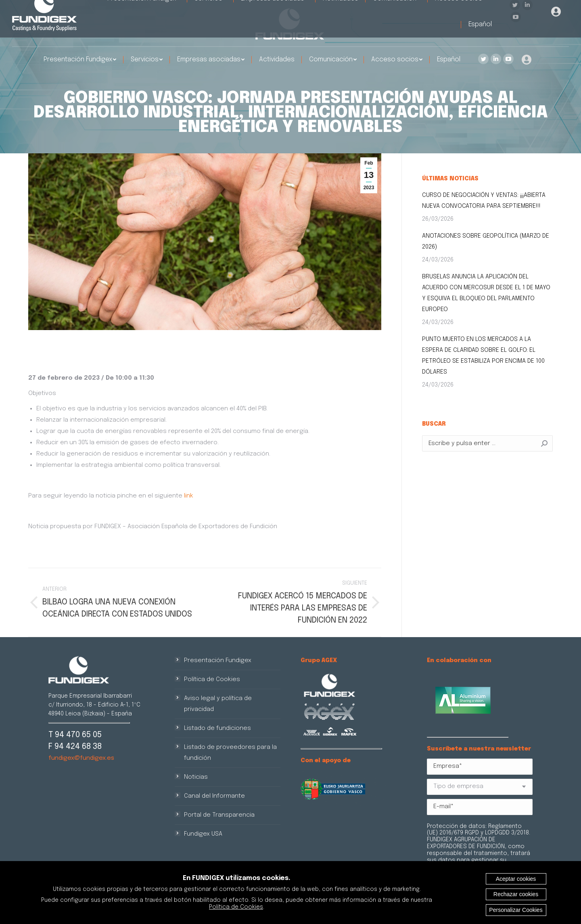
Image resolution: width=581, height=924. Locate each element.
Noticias (196, 777)
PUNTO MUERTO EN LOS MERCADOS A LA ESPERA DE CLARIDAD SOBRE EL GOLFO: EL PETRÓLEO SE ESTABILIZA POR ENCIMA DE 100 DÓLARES (483, 356)
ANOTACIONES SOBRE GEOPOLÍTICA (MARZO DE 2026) (486, 241)
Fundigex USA (203, 834)
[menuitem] (80, 60)
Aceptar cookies (516, 879)
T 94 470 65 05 (75, 735)
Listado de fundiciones (217, 728)
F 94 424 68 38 (75, 747)
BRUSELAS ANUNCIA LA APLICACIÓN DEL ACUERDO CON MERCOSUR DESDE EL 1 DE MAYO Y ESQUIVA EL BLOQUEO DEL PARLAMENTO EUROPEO (486, 293)
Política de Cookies (212, 679)
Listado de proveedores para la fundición (230, 753)
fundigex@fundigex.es (81, 758)
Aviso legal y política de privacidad (218, 704)
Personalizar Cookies (516, 910)
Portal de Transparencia (219, 815)
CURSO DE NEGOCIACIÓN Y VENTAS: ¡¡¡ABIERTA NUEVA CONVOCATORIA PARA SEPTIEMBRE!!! (484, 201)
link (189, 496)
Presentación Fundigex (218, 661)
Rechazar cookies (516, 894)
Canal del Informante (214, 796)
